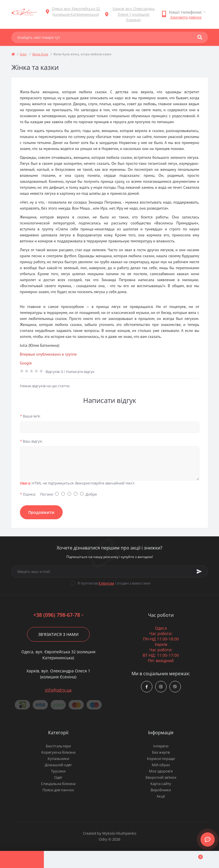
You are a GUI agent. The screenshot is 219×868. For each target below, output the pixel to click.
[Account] (66, 859)
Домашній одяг (58, 765)
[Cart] (197, 859)
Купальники (58, 759)
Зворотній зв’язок (161, 777)
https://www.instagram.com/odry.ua (161, 687)
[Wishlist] (153, 859)
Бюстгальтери (58, 746)
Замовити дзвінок (186, 17)
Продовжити (41, 512)
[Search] (200, 37)
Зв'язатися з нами (58, 634)
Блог (23, 54)
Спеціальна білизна (58, 784)
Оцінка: (28, 494)
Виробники (161, 790)
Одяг (58, 777)
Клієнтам (106, 583)
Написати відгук (80, 372)
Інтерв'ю (161, 746)
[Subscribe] (199, 571)
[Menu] (22, 859)
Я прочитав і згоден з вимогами (114, 583)
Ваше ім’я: (30, 416)
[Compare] (110, 859)
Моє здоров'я (161, 771)
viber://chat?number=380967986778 (175, 687)
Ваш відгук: (31, 441)
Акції (161, 796)
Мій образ (161, 765)
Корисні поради (161, 759)
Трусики (58, 771)
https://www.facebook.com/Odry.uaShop (147, 687)
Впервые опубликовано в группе (48, 354)
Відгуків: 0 (54, 372)
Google (26, 363)
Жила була (40, 54)
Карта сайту (161, 784)
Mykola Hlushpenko (119, 833)
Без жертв (161, 752)
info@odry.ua (58, 690)
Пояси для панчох (58, 790)
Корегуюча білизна (58, 752)
